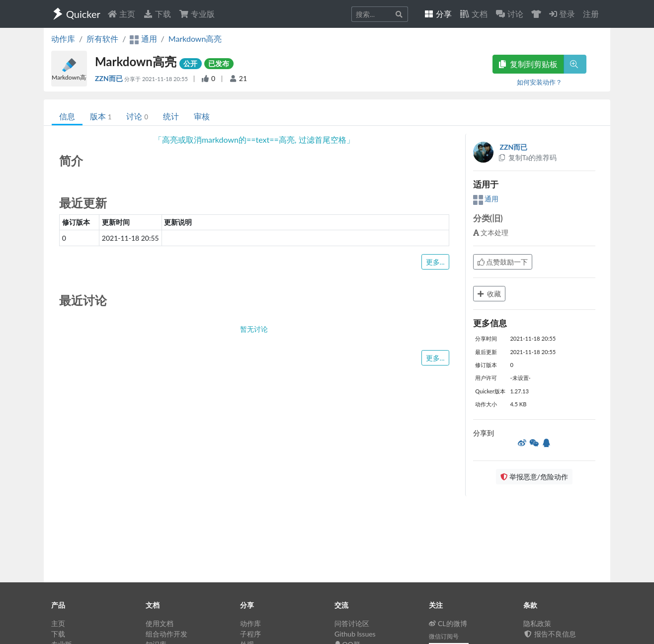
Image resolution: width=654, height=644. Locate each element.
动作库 (63, 39)
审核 (202, 116)
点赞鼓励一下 (503, 262)
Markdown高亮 (195, 39)
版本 (101, 116)
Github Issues (355, 634)
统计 (171, 116)
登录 (562, 14)
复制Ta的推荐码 (528, 157)
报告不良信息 (550, 634)
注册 (591, 14)
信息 (67, 116)
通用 (486, 199)
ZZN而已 (110, 78)
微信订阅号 (444, 636)
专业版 (197, 14)
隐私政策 (537, 623)
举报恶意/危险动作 (534, 477)
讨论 (137, 116)
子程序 (250, 634)
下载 (157, 14)
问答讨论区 (352, 623)
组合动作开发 (166, 634)
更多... (435, 262)
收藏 (490, 294)
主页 (121, 14)
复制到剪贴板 (528, 64)
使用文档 (160, 623)
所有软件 (102, 39)
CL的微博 (448, 623)
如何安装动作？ (539, 82)
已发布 (219, 63)
